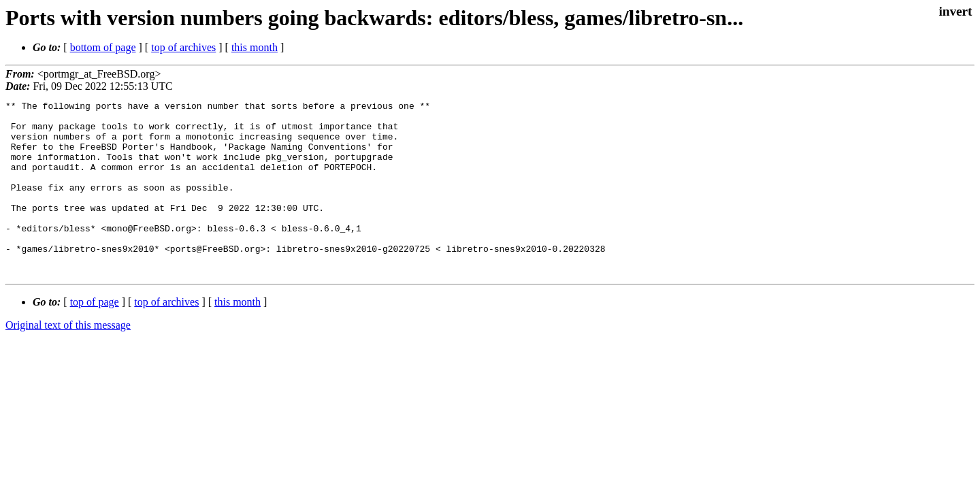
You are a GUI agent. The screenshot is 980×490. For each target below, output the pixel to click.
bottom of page (103, 47)
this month (255, 47)
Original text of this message (68, 360)
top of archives (183, 47)
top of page (95, 337)
